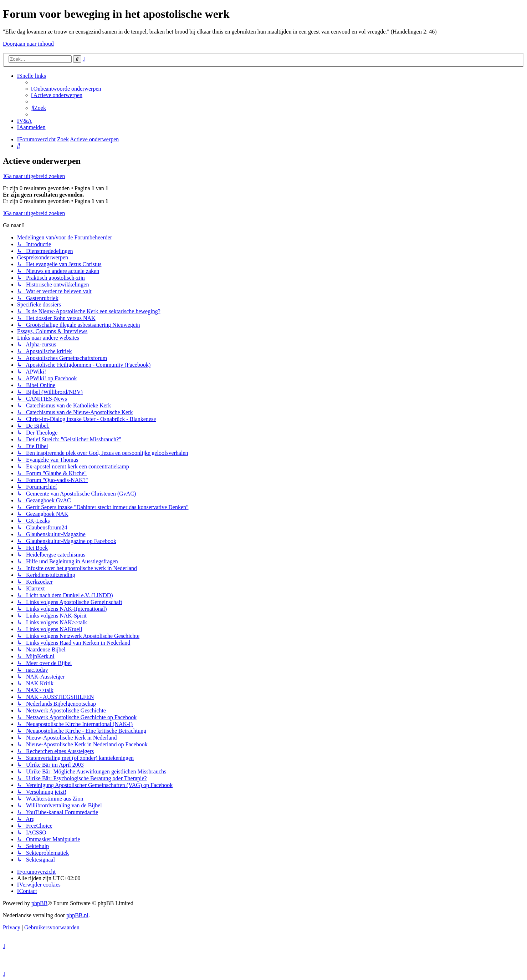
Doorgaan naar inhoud (28, 44)
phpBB (39, 903)
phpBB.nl (77, 915)
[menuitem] (66, 89)
